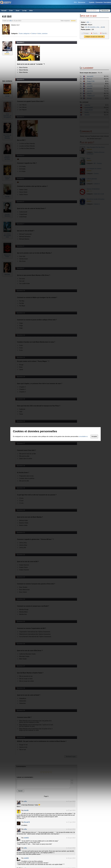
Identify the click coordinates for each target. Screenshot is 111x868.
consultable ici (83, 436)
